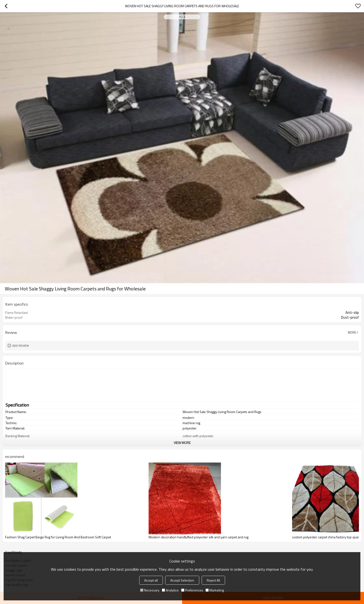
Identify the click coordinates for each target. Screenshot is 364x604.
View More (182, 443)
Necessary (150, 590)
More (352, 332)
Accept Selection (182, 580)
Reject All (213, 580)
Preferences (192, 590)
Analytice (170, 590)
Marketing (215, 590)
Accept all (151, 580)
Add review (21, 346)
